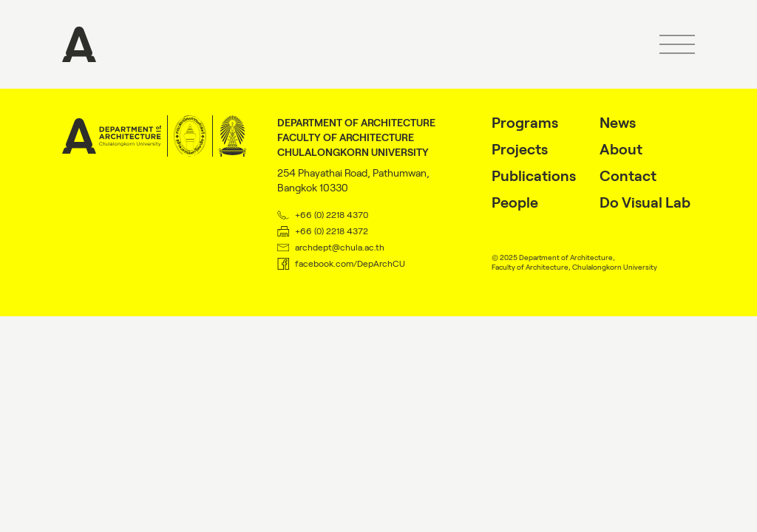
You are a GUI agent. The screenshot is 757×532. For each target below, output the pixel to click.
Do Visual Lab (645, 202)
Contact (628, 176)
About (621, 149)
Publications (534, 176)
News (618, 123)
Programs (525, 123)
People (515, 202)
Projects (520, 149)
